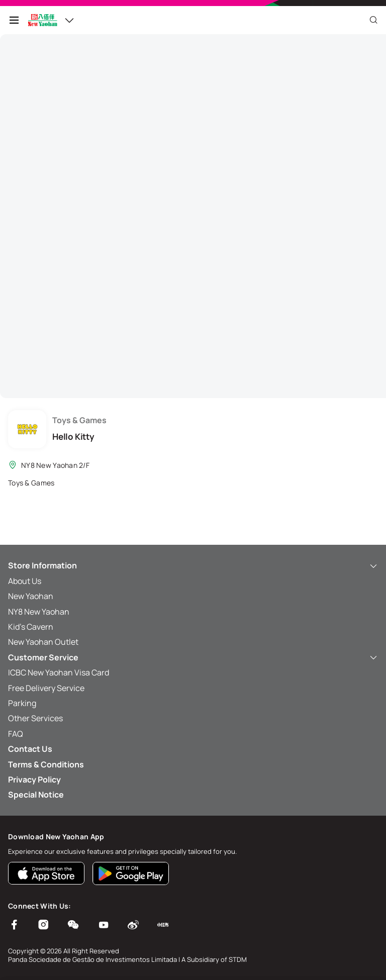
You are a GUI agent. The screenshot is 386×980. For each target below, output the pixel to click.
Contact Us (30, 749)
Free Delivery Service (46, 688)
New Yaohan (31, 596)
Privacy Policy (34, 779)
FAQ (16, 734)
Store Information (193, 565)
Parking (22, 703)
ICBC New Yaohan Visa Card (59, 672)
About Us (25, 581)
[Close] (373, 20)
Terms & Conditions (46, 764)
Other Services (35, 718)
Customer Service (193, 657)
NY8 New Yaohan (39, 612)
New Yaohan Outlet (43, 642)
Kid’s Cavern (31, 627)
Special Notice (36, 795)
